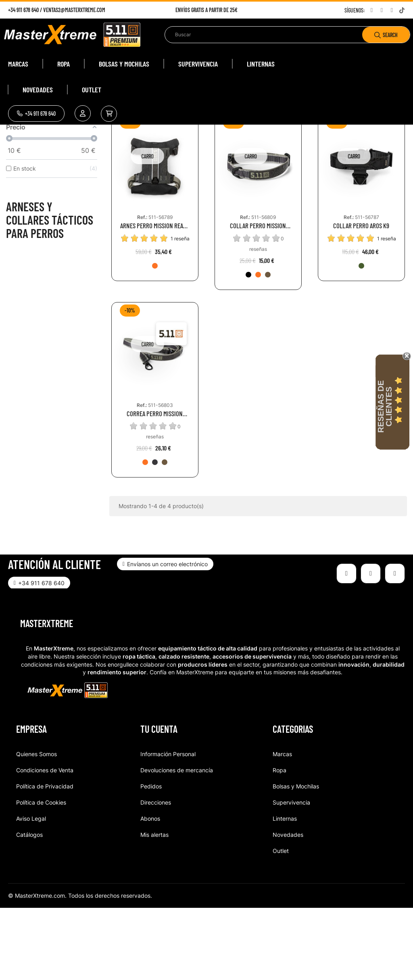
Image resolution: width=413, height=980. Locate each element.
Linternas (285, 890)
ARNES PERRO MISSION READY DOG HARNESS (155, 297)
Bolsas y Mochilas (296, 858)
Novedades (288, 906)
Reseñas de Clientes (385, 407)
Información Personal (168, 826)
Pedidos (151, 858)
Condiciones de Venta (45, 842)
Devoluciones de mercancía (177, 842)
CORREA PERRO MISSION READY (155, 485)
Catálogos (29, 906)
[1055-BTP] (268, 346)
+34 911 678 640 (23, 10)
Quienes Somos (37, 826)
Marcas (282, 826)
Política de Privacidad (45, 858)
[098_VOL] (155, 534)
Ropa (280, 842)
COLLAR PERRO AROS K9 (361, 297)
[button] (36, 114)
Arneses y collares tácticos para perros (50, 292)
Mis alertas (154, 906)
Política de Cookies (41, 874)
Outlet (281, 923)
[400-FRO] (155, 338)
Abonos (150, 890)
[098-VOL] (248, 346)
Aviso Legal (31, 890)
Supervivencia (291, 874)
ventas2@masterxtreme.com (74, 10)
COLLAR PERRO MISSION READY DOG (258, 297)
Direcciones (156, 874)
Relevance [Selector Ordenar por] (349, 166)
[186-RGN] (361, 338)
